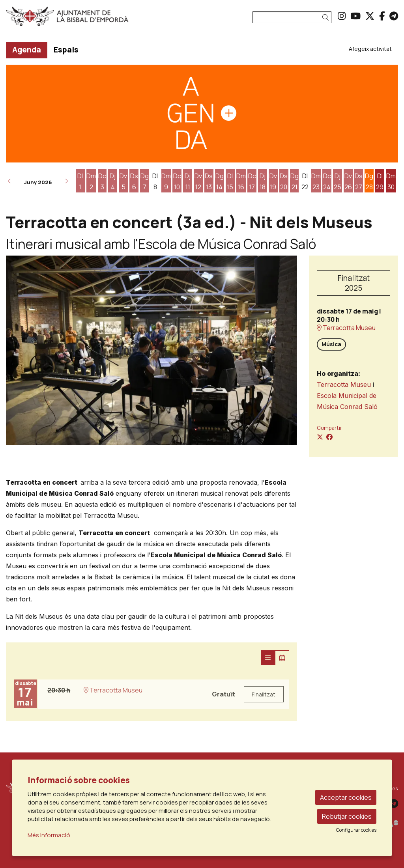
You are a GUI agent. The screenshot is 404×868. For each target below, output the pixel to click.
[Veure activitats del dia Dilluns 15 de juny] (230, 181)
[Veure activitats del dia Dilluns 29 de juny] (380, 181)
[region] (151, 350)
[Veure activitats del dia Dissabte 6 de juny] (134, 181)
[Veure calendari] (282, 658)
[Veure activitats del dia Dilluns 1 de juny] (80, 181)
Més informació (49, 835)
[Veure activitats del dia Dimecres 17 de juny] (252, 181)
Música (331, 344)
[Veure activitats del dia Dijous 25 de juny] (338, 181)
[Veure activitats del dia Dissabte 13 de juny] (209, 181)
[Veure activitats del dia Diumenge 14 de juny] (220, 181)
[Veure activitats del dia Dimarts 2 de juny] (91, 181)
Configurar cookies (356, 830)
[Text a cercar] (292, 17)
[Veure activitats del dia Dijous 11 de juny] (188, 181)
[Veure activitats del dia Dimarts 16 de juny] (241, 181)
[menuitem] (342, 16)
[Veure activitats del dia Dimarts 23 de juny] (316, 181)
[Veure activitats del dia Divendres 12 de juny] (198, 181)
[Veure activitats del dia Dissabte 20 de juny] (284, 181)
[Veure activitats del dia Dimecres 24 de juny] (327, 181)
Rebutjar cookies (347, 816)
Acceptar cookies (346, 797)
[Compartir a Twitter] (320, 437)
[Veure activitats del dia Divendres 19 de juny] (273, 181)
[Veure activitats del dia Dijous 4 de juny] (113, 181)
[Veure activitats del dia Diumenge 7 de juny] (145, 181)
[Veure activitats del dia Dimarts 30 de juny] (391, 181)
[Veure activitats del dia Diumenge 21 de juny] (295, 181)
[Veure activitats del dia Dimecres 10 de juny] (177, 181)
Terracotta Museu (346, 328)
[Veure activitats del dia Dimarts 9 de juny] (166, 181)
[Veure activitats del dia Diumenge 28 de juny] (369, 181)
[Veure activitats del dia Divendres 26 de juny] (348, 181)
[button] (327, 18)
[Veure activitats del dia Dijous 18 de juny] (263, 181)
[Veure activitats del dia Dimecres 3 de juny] (102, 181)
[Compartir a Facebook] (329, 437)
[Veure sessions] (268, 658)
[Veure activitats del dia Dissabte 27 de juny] (359, 181)
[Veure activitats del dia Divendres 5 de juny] (123, 181)
